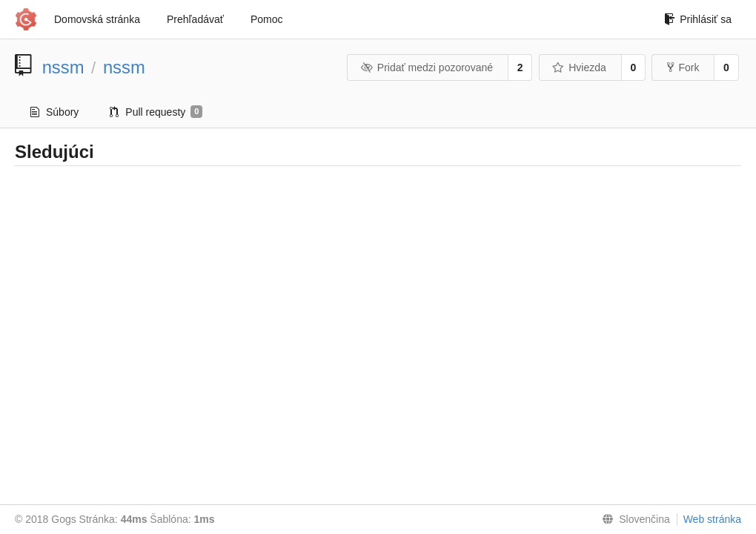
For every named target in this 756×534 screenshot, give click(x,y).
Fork (683, 67)
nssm (63, 67)
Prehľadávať (195, 19)
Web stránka (712, 519)
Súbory (54, 112)
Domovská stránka (97, 19)
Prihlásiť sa (698, 19)
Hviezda (579, 67)
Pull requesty (156, 112)
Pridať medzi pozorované (427, 67)
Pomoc (267, 19)
